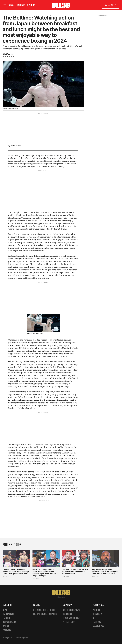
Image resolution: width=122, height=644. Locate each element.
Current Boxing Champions (45, 614)
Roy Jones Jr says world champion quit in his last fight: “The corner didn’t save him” (105, 571)
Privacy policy (69, 622)
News (11, 5)
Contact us (68, 614)
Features (21, 5)
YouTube (96, 610)
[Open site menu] (5, 5)
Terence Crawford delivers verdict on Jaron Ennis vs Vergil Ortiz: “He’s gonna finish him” (16, 571)
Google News (98, 626)
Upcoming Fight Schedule (44, 610)
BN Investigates (9, 622)
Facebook (97, 622)
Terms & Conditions (71, 618)
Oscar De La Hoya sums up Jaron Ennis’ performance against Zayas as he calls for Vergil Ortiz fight (44, 573)
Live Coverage (8, 614)
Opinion (31, 5)
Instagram (97, 614)
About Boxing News (71, 610)
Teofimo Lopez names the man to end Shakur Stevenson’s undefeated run (75, 571)
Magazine (111, 5)
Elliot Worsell (8, 54)
